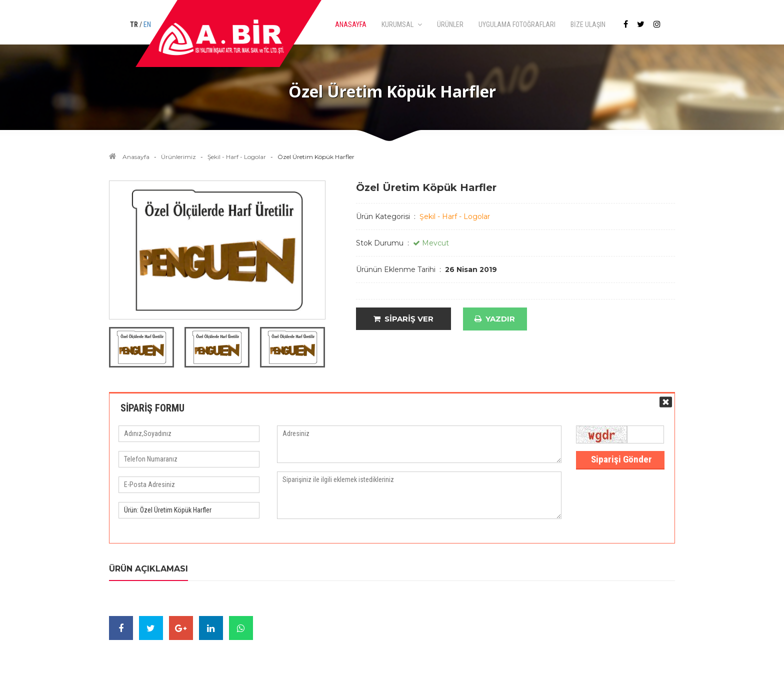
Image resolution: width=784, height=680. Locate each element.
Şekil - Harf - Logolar (237, 157)
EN (147, 24)
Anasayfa (136, 157)
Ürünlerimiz (178, 157)
